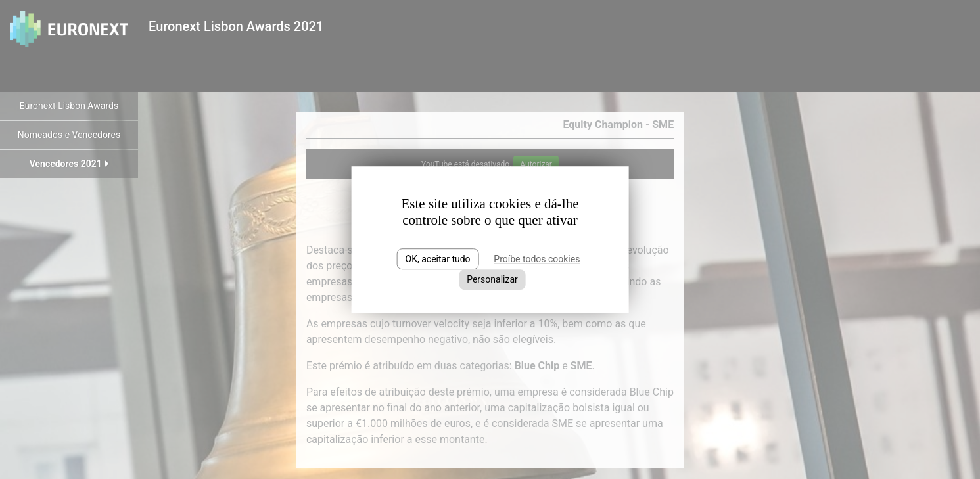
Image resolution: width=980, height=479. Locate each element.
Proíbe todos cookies (537, 259)
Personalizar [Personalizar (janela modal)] (492, 280)
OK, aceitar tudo (438, 259)
